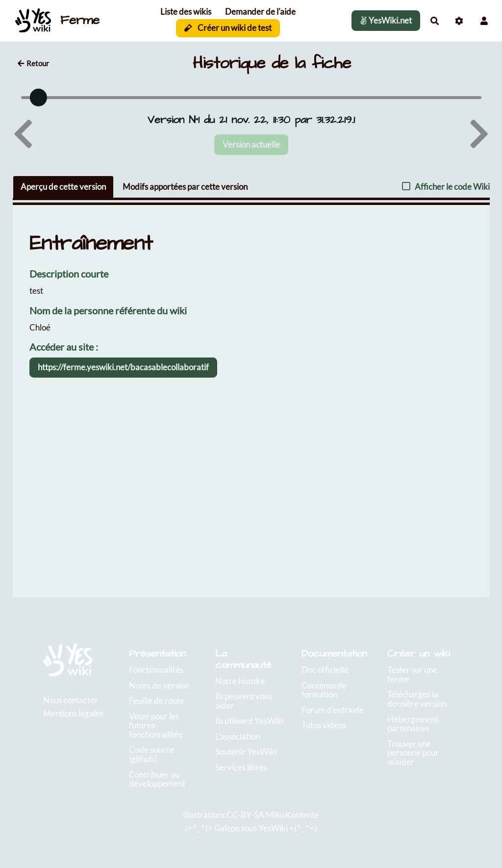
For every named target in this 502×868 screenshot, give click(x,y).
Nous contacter (71, 700)
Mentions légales (73, 713)
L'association (238, 736)
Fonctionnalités (156, 670)
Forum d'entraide (333, 710)
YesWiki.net (386, 20)
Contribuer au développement (157, 779)
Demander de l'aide (260, 12)
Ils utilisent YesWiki (250, 721)
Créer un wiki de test (228, 28)
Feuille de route (157, 701)
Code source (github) (151, 754)
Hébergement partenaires (413, 724)
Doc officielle (325, 670)
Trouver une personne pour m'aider (413, 753)
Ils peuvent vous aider (244, 701)
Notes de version (159, 685)
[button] (484, 21)
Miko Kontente (292, 815)
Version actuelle (251, 144)
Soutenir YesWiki (246, 752)
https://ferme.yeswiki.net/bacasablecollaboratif (123, 367)
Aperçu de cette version (63, 187)
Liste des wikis (186, 12)
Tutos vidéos (324, 725)
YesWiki (273, 828)
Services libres (241, 767)
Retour (33, 63)
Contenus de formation (324, 690)
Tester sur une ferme (412, 674)
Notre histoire (240, 681)
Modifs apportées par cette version (185, 187)
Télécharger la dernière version (417, 699)
